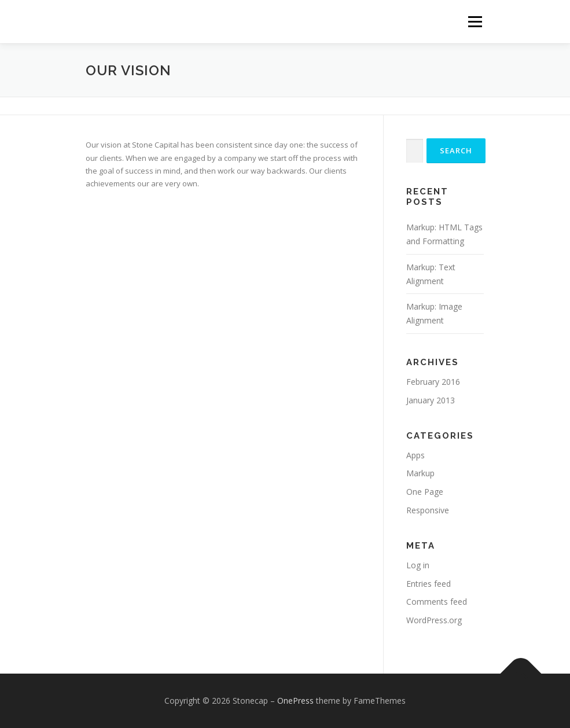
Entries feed (429, 584)
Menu (475, 21)
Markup (420, 473)
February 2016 (433, 382)
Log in (418, 565)
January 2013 (431, 400)
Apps (415, 455)
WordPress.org (434, 620)
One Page (425, 492)
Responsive (428, 510)
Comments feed (437, 602)
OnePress (295, 701)
